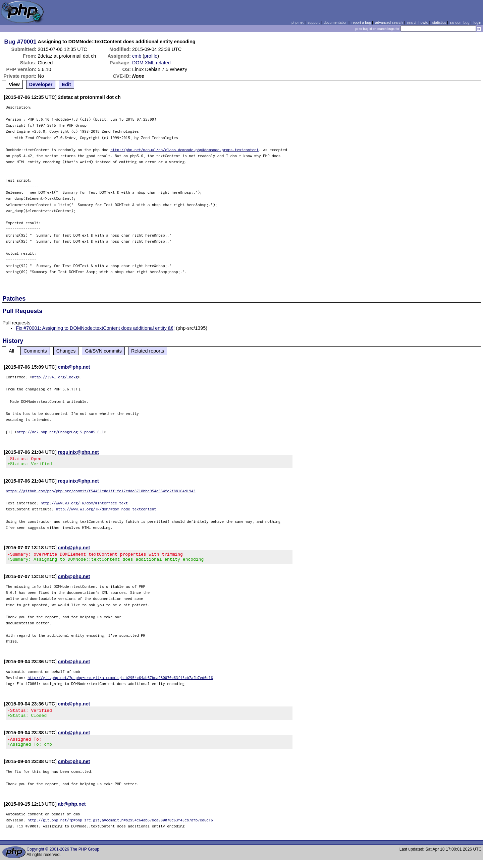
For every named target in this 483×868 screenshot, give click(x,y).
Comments (35, 351)
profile (151, 56)
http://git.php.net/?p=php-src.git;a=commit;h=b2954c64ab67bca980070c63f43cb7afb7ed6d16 (120, 681)
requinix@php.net (78, 452)
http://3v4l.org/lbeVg (55, 377)
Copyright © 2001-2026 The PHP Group (63, 857)
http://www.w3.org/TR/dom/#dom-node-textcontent (106, 511)
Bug (10, 42)
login (477, 22)
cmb (137, 56)
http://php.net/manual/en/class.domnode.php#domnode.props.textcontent (184, 150)
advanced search (389, 22)
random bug (460, 22)
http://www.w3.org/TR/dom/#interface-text (84, 505)
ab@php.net (72, 812)
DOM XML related (151, 63)
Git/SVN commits (103, 351)
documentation (336, 22)
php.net (298, 22)
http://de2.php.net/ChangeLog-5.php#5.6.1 (60, 432)
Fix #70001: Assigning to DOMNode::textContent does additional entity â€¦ (95, 328)
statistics (439, 22)
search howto (417, 22)
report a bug (361, 22)
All (11, 351)
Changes (66, 351)
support (314, 22)
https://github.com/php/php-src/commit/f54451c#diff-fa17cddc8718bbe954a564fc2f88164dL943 (101, 493)
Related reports (148, 351)
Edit (66, 84)
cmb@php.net (74, 367)
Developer (41, 84)
